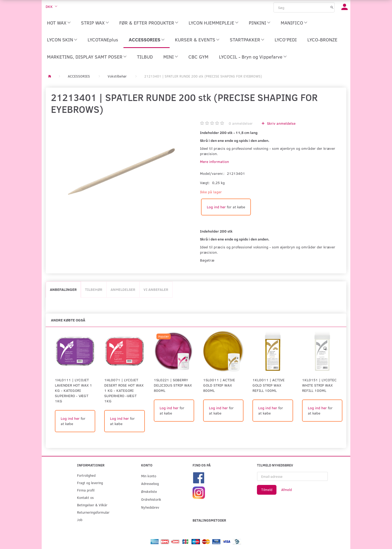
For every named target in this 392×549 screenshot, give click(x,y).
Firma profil (86, 490)
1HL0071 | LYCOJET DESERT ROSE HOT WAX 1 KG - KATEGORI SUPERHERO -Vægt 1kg (124, 390)
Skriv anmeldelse (281, 123)
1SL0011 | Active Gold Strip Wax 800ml (219, 385)
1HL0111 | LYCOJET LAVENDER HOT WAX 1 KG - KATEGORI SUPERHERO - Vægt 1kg (73, 390)
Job (80, 520)
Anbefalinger (63, 289)
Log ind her (216, 207)
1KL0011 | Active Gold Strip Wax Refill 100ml (269, 385)
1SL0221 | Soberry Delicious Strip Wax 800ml (173, 385)
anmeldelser (241, 123)
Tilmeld (267, 490)
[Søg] (332, 7)
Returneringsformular (93, 512)
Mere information (214, 162)
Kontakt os (85, 497)
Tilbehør (94, 289)
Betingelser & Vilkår (92, 505)
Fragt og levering (90, 483)
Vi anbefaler (156, 289)
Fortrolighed (86, 475)
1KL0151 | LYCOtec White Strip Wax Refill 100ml (319, 385)
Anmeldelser (123, 289)
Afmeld (286, 490)
